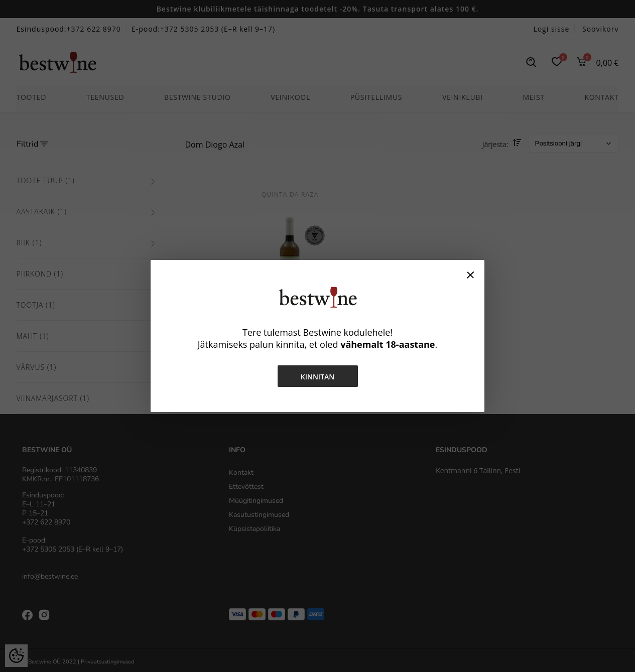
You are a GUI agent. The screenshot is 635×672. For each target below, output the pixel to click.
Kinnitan (318, 377)
